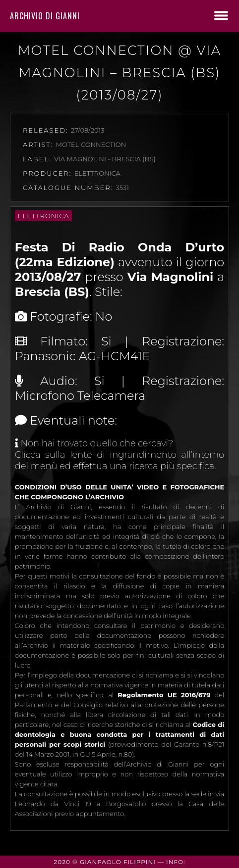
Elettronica (44, 216)
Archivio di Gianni (45, 16)
